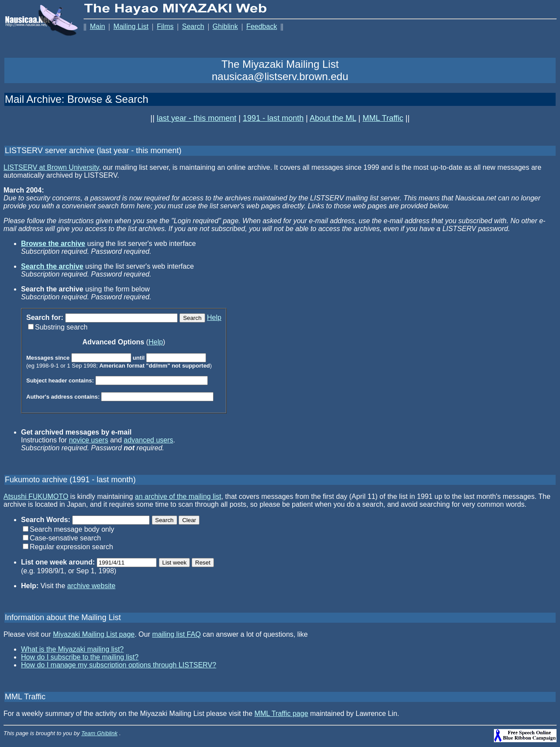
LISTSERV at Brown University (51, 169)
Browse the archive (53, 245)
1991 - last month (273, 119)
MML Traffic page (282, 715)
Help (214, 319)
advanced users (149, 441)
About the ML (333, 119)
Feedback (262, 26)
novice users (88, 441)
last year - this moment (196, 119)
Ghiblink (225, 26)
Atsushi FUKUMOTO (36, 498)
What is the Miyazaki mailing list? (72, 651)
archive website (91, 587)
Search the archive (52, 268)
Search (193, 26)
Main (97, 26)
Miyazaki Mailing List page (94, 636)
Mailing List (131, 26)
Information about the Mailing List (63, 619)
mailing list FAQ (177, 636)
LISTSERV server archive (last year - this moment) (93, 152)
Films (165, 26)
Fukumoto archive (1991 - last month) (70, 481)
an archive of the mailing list (178, 498)
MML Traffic (383, 119)
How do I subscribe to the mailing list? (80, 658)
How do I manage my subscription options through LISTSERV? (119, 666)
